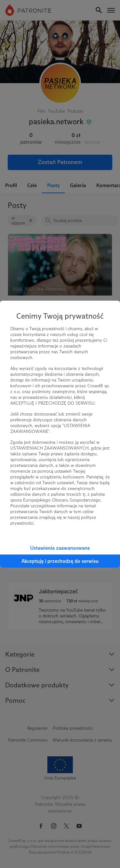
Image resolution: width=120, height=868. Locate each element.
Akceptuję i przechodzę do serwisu (60, 561)
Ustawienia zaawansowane (60, 548)
